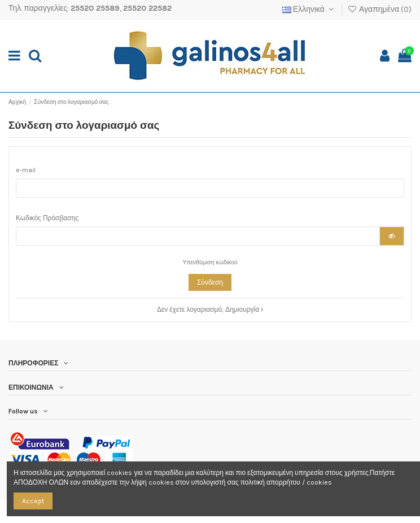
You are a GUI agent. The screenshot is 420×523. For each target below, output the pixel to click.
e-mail (26, 170)
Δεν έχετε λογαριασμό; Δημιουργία (210, 310)
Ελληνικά (309, 9)
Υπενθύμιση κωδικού (210, 262)
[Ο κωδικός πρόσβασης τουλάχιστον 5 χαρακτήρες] (198, 236)
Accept (33, 501)
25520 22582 (147, 8)
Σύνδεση (210, 282)
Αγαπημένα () (379, 9)
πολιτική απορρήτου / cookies (286, 482)
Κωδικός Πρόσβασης (47, 218)
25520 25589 (95, 8)
